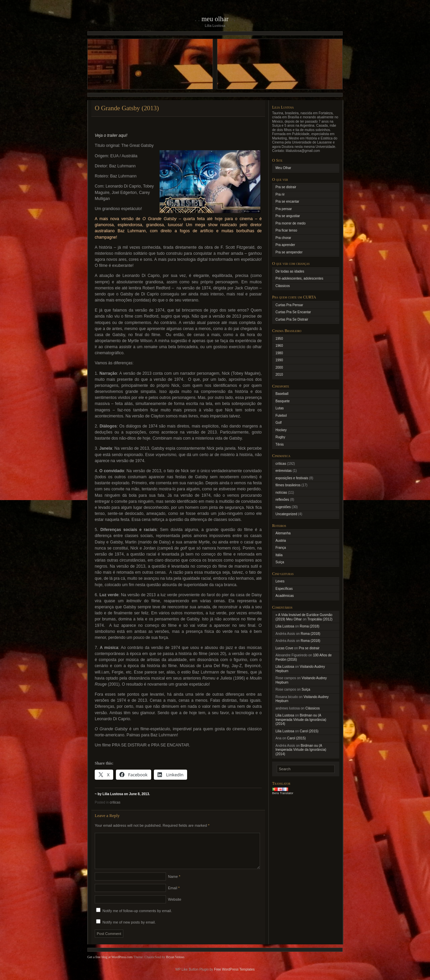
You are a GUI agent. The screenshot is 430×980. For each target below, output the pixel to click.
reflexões (282, 500)
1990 (279, 360)
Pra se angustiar (288, 216)
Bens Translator (283, 793)
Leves (280, 581)
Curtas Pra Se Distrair (292, 319)
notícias (281, 493)
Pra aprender (285, 245)
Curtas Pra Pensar (289, 305)
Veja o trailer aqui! (111, 135)
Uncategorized (286, 514)
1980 (279, 353)
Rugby (280, 437)
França (281, 548)
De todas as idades (290, 271)
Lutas (279, 408)
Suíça (280, 562)
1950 (279, 339)
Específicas (284, 589)
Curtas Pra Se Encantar (293, 312)
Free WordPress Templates (234, 977)
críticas (115, 802)
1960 (279, 346)
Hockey (281, 430)
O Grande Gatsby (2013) (127, 108)
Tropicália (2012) (320, 619)
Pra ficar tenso (286, 230)
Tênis (279, 444)
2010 (279, 375)
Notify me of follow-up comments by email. (137, 919)
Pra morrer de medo (290, 223)
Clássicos (283, 286)
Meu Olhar (215, 19)
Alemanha (283, 533)
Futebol (281, 416)
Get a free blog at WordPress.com (110, 965)
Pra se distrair (286, 187)
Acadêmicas (285, 596)
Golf (278, 423)
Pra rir (280, 194)
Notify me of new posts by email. (129, 930)
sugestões (283, 507)
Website (175, 907)
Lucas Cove (284, 648)
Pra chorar (283, 238)
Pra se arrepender (289, 252)
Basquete (283, 401)
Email (174, 896)
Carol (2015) (309, 731)
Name (174, 885)
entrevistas (284, 471)
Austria (281, 541)
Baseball (282, 394)
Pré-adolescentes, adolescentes (299, 278)
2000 (279, 367)
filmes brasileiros (288, 485)
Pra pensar (284, 209)
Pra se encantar (287, 201)
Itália (279, 555)
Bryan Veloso (175, 965)
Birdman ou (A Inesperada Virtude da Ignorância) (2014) (301, 720)
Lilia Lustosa (285, 626)
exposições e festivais (292, 478)
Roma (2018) (309, 626)
